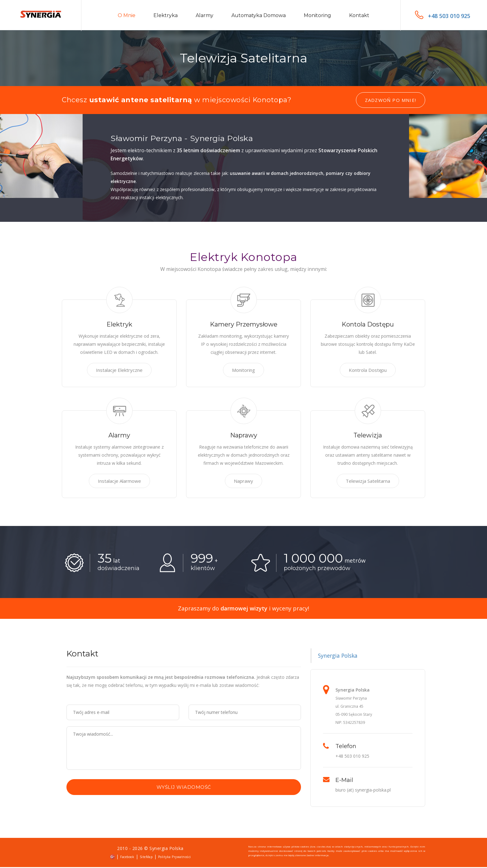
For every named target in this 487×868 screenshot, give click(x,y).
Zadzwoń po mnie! (391, 101)
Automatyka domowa (259, 16)
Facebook (127, 858)
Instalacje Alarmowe (119, 482)
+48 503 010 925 (443, 16)
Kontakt (359, 16)
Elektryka (166, 16)
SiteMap (146, 858)
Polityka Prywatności (175, 858)
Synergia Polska (338, 656)
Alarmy (205, 16)
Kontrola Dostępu (368, 371)
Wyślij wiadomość (184, 788)
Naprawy (243, 482)
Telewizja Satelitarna (368, 482)
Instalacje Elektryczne (119, 371)
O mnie (127, 16)
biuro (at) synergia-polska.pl (363, 791)
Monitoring (317, 16)
